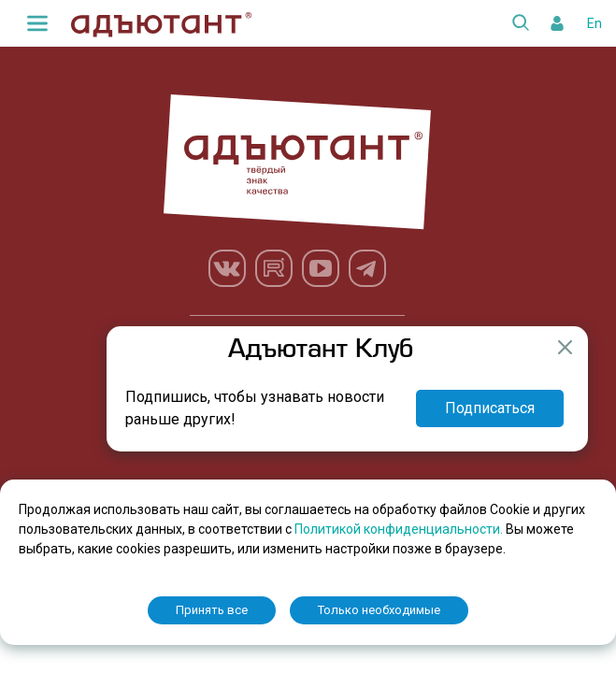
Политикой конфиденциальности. (400, 529)
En (595, 23)
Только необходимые (379, 610)
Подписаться (490, 408)
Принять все (212, 610)
